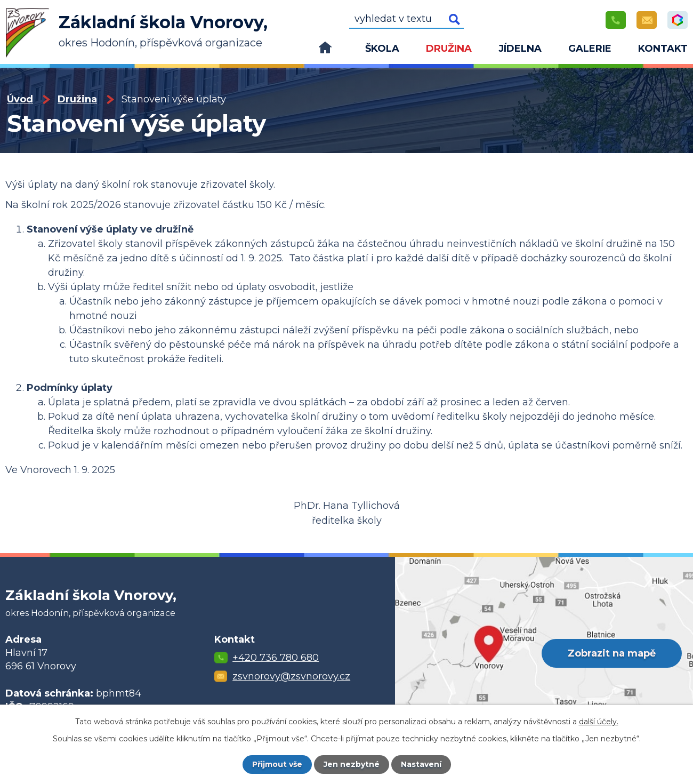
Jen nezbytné (352, 764)
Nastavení (421, 764)
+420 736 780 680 (276, 658)
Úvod (325, 50)
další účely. (599, 722)
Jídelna (520, 49)
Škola (382, 49)
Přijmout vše (277, 764)
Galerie (590, 49)
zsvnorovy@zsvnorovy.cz (291, 676)
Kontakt (663, 49)
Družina (449, 49)
